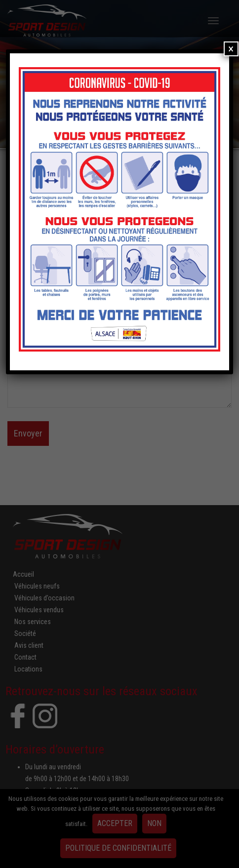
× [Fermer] (231, 49)
